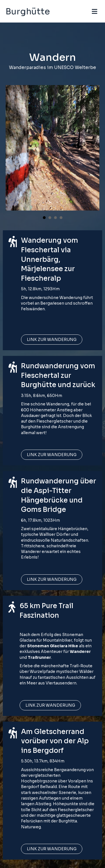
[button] (52, 340)
